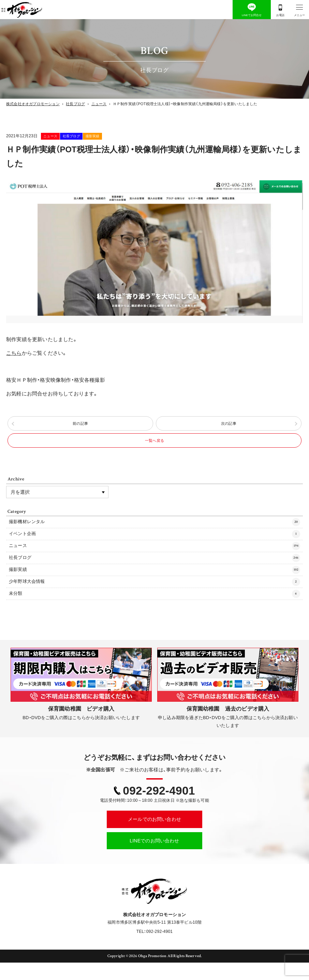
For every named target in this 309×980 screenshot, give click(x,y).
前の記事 (80, 426)
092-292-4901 (159, 808)
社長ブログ (99, 136)
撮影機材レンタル (155, 532)
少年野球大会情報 (155, 598)
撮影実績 (137, 136)
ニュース (60, 136)
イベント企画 (155, 546)
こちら (14, 353)
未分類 (155, 611)
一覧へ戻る (154, 448)
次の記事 (229, 426)
